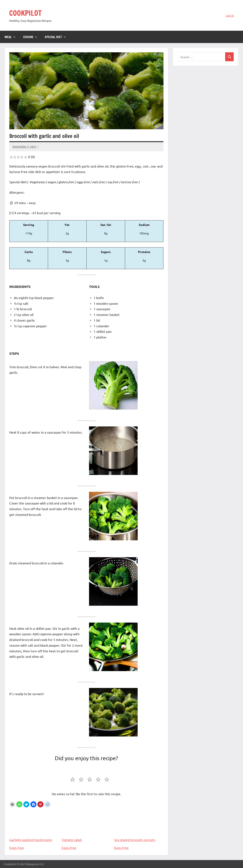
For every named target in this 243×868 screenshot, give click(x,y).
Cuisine (30, 37)
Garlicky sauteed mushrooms (34, 825)
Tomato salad (86, 825)
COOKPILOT (26, 13)
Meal (10, 37)
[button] (19, 804)
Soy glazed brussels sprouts (139, 825)
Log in (230, 15)
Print (12, 804)
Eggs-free (17, 848)
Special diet (55, 37)
